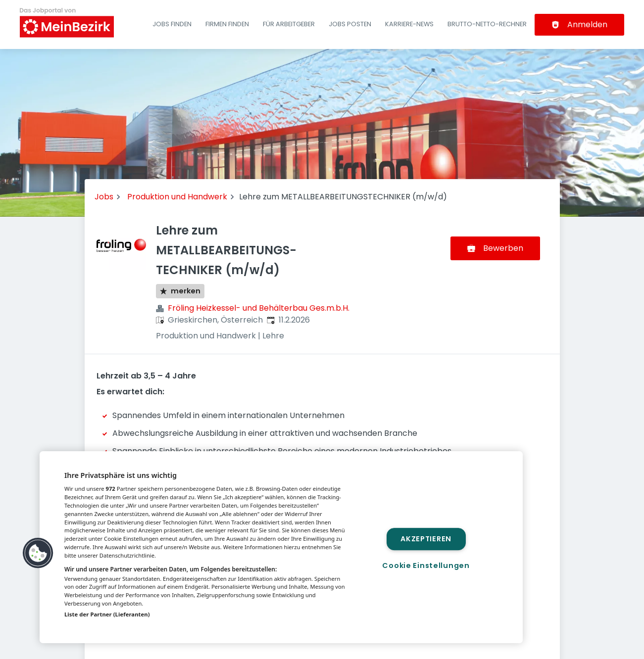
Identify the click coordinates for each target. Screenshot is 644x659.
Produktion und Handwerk (177, 197)
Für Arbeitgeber (289, 24)
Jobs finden (172, 24)
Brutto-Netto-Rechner (487, 24)
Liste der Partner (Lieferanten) (107, 614)
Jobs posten (350, 24)
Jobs (104, 197)
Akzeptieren (426, 539)
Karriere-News (409, 24)
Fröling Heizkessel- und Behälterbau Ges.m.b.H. (259, 308)
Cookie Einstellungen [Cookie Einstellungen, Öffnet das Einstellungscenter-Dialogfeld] (426, 565)
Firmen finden (227, 24)
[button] (38, 553)
